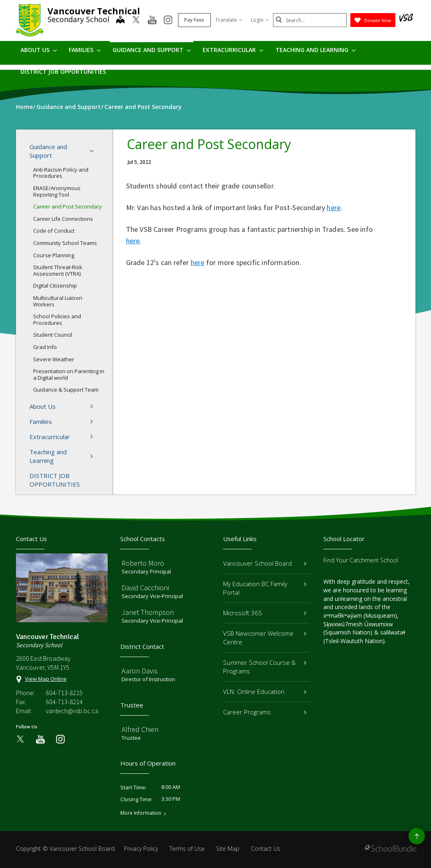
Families (85, 50)
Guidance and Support (152, 50)
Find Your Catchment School (361, 560)
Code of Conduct (54, 231)
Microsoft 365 (265, 613)
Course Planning (54, 255)
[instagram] (168, 20)
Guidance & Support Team (66, 390)
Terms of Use (187, 849)
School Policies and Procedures (57, 320)
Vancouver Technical (94, 11)
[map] (120, 20)
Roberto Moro (143, 563)
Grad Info (45, 347)
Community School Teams (65, 243)
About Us (39, 50)
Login (260, 20)
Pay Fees (194, 20)
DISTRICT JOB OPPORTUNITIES (63, 71)
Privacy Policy (141, 849)
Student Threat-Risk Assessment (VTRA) (58, 270)
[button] (94, 151)
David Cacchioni (145, 588)
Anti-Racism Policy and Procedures (61, 173)
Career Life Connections (63, 219)
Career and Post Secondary (68, 206)
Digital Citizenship (55, 286)
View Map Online (46, 679)
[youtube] (152, 20)
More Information (141, 813)
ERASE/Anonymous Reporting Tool (57, 191)
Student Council (53, 335)
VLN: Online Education (265, 691)
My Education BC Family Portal (265, 588)
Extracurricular (233, 50)
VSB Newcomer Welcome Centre (265, 638)
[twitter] (136, 20)
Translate (229, 20)
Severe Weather (54, 359)
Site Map (228, 849)
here (334, 207)
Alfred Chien (140, 729)
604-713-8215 (64, 693)
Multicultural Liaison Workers (58, 301)
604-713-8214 (64, 702)
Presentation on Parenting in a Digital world (69, 374)
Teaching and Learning (316, 50)
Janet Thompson (148, 612)
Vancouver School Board (265, 563)
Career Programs (265, 712)
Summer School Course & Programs (265, 667)
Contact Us (266, 849)
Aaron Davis (140, 671)
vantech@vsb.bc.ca (72, 711)
